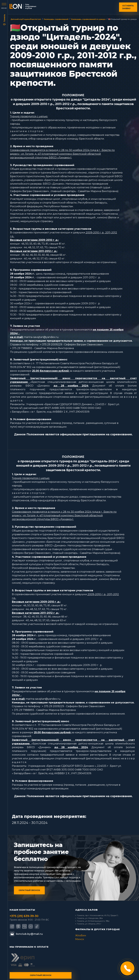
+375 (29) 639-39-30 (24, 916)
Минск (80, 939)
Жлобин (81, 935)
